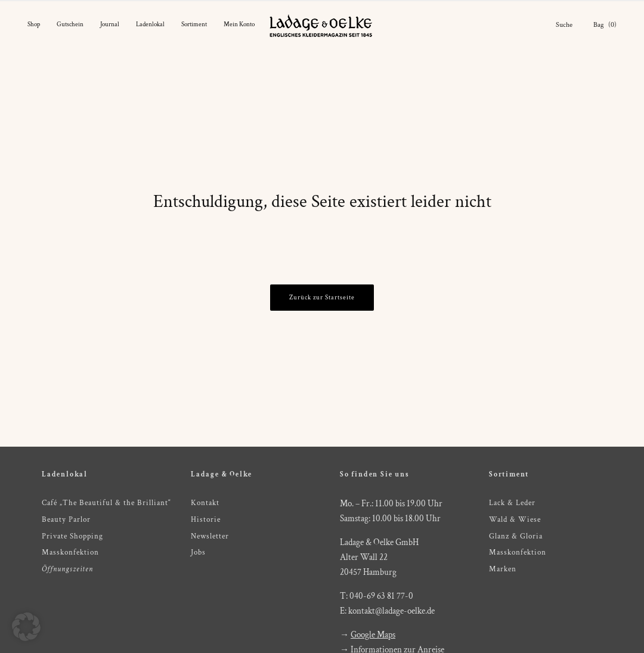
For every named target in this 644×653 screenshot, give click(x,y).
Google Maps (373, 635)
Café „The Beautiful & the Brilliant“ (106, 503)
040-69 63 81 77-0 (381, 596)
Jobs (198, 553)
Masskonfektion (70, 553)
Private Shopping (72, 536)
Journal (110, 24)
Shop (34, 24)
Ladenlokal (150, 24)
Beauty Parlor (66, 520)
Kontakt (205, 503)
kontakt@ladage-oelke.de (391, 611)
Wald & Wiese (515, 520)
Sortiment (194, 24)
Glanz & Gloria (516, 536)
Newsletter (210, 536)
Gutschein (70, 24)
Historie (206, 520)
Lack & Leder (512, 503)
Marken (503, 569)
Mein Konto (239, 24)
